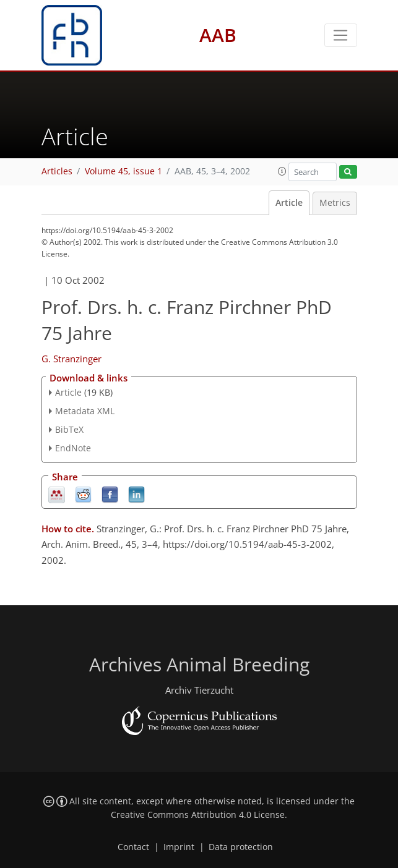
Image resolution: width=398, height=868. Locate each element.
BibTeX (69, 429)
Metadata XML (85, 411)
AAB (218, 35)
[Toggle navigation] (341, 35)
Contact (133, 847)
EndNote (73, 448)
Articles (57, 171)
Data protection (241, 847)
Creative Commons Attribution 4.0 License (198, 815)
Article (289, 203)
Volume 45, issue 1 (123, 171)
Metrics (335, 203)
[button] (282, 171)
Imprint (179, 847)
